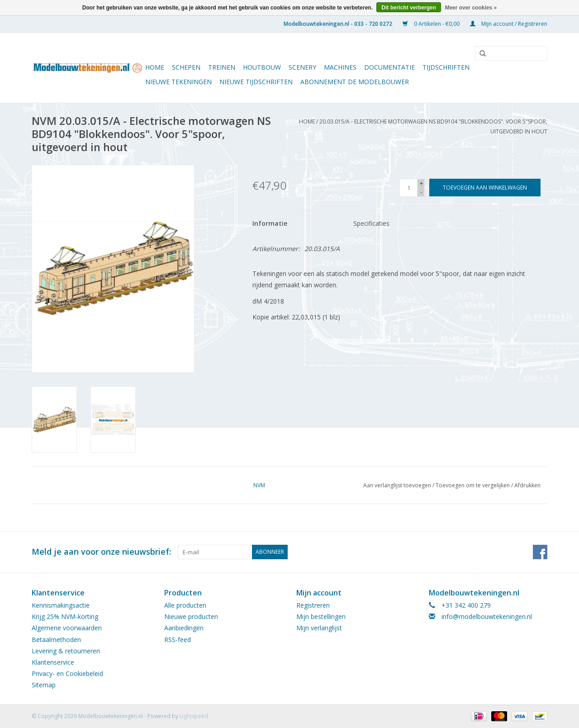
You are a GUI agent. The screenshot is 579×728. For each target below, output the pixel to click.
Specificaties (371, 223)
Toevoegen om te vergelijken (473, 485)
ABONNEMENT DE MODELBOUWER (355, 82)
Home (155, 67)
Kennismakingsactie (61, 605)
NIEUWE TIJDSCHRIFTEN (256, 82)
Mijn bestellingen (321, 616)
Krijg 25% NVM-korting (65, 616)
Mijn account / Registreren (509, 24)
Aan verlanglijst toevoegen (397, 485)
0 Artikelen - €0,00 (432, 24)
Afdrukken (527, 485)
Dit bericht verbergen (409, 8)
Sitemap (44, 685)
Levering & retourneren (66, 651)
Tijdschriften (446, 67)
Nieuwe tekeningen (178, 82)
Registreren (313, 605)
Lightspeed (194, 716)
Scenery (302, 67)
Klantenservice (53, 662)
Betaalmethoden (56, 640)
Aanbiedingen (184, 628)
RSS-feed (178, 640)
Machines (340, 67)
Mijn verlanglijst (319, 628)
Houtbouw (262, 67)
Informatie (270, 223)
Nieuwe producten (191, 616)
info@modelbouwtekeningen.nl (487, 616)
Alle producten (185, 605)
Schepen (186, 67)
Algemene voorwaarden (67, 628)
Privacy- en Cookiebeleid (67, 673)
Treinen (222, 67)
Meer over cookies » (471, 8)
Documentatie (389, 67)
